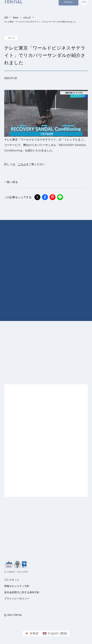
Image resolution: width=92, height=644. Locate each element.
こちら (22, 164)
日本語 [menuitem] (34, 633)
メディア (27, 17)
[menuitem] (32, 633)
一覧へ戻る (11, 182)
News (16, 17)
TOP (6, 17)
